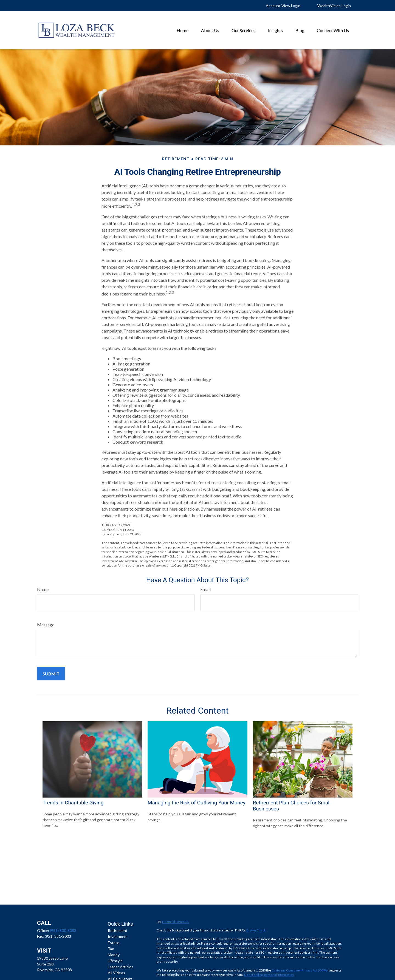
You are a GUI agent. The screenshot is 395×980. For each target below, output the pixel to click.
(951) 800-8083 (63, 930)
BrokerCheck (256, 930)
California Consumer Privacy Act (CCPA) (300, 970)
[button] (183, 30)
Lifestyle (115, 961)
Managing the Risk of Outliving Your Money (196, 803)
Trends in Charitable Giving (73, 803)
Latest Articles (121, 967)
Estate (114, 943)
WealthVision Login (334, 6)
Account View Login (283, 6)
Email (205, 589)
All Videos (116, 973)
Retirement (118, 930)
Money (114, 955)
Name (43, 589)
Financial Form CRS (176, 922)
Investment (118, 937)
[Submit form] (51, 674)
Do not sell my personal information (269, 975)
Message (46, 625)
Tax (111, 949)
